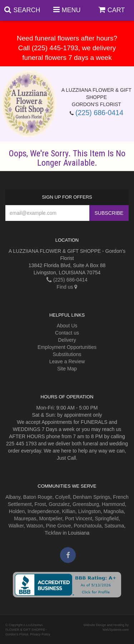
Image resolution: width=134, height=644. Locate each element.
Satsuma (114, 526)
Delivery (67, 340)
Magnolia (113, 511)
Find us (67, 287)
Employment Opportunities (67, 347)
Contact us (67, 333)
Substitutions (67, 354)
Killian (69, 511)
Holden (17, 511)
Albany (13, 497)
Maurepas (25, 518)
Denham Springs (91, 497)
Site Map (67, 369)
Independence (43, 511)
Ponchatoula (88, 526)
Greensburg (86, 504)
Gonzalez (59, 504)
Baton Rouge (38, 497)
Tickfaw (53, 533)
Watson (35, 526)
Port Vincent (79, 518)
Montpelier (51, 518)
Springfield (107, 518)
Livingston (90, 511)
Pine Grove (59, 526)
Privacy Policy (40, 634)
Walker (16, 526)
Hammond (113, 504)
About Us (67, 326)
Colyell (63, 497)
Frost (40, 504)
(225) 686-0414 (99, 113)
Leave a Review (67, 361)
